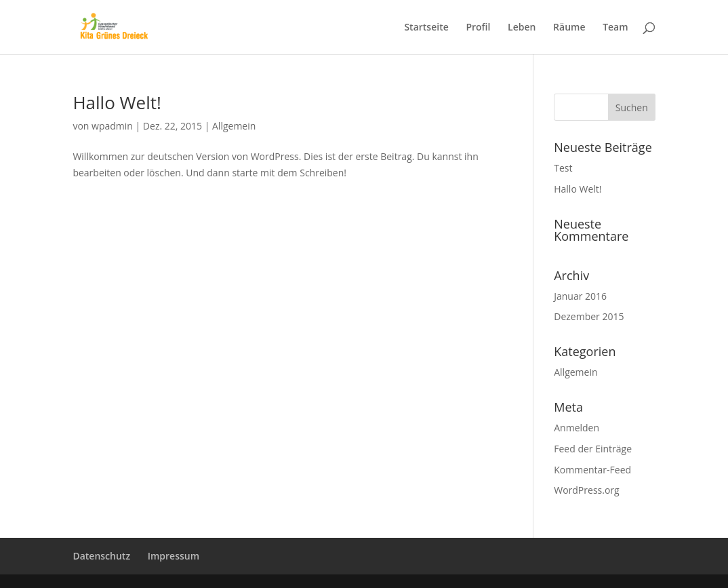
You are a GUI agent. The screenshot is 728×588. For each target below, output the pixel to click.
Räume (569, 28)
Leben (522, 28)
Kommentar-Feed (592, 470)
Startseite (426, 28)
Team (615, 28)
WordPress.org (586, 490)
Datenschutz (101, 556)
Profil (478, 28)
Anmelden (577, 428)
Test (563, 168)
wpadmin (112, 126)
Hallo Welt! (117, 102)
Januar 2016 (580, 296)
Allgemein (234, 126)
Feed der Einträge (593, 449)
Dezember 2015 (589, 316)
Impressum (174, 556)
